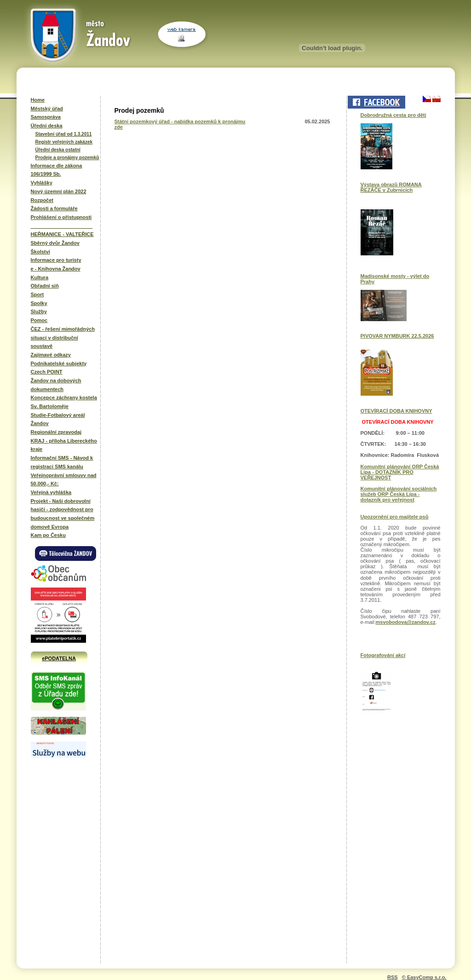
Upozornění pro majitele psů (395, 517)
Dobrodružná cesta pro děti (393, 115)
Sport (37, 294)
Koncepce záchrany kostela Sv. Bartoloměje (64, 402)
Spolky (39, 303)
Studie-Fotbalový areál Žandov (58, 419)
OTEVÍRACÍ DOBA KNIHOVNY (396, 411)
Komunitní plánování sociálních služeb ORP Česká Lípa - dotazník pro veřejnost (399, 494)
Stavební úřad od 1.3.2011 (64, 134)
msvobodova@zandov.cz (406, 622)
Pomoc (39, 320)
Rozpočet (42, 200)
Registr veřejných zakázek (64, 142)
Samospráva (46, 117)
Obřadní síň (45, 286)
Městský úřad (47, 109)
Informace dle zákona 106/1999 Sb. (57, 170)
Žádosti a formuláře (54, 208)
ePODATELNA (59, 658)
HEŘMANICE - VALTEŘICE (62, 234)
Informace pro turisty (56, 260)
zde (119, 127)
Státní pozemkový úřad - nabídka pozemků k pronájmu (180, 121)
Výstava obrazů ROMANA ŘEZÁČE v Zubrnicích (391, 187)
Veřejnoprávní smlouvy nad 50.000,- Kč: (64, 480)
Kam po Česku (48, 535)
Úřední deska (47, 126)
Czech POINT (47, 372)
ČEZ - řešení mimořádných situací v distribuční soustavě (63, 337)
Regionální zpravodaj (56, 432)
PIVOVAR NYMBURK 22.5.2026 (397, 336)
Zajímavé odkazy (51, 355)
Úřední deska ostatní (58, 150)
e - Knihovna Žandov (56, 269)
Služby (39, 311)
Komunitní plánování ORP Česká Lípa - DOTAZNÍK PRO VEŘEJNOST (400, 472)
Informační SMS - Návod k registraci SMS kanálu (62, 462)
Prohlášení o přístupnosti (61, 217)
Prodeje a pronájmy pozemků (67, 158)
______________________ (62, 226)
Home (38, 100)
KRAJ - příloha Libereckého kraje (64, 445)
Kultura (40, 277)
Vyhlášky (42, 183)
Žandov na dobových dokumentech (56, 385)
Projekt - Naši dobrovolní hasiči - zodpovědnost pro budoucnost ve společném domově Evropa (63, 514)
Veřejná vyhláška (51, 492)
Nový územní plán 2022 (59, 191)
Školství (40, 252)
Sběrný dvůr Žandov (55, 243)
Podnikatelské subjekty (59, 363)
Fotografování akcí (383, 655)
